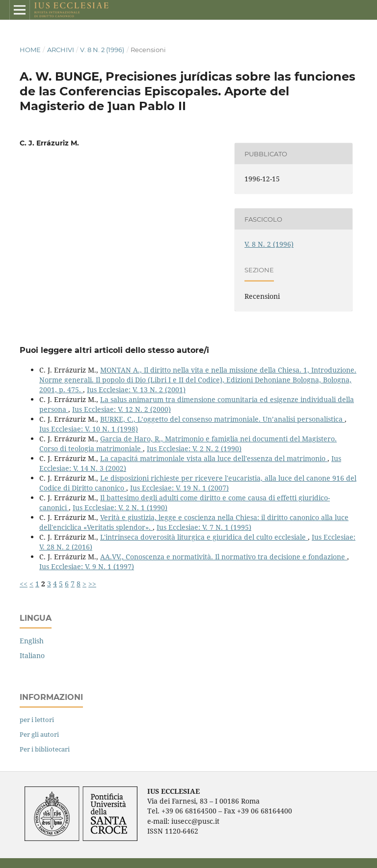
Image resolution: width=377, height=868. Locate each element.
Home (30, 50)
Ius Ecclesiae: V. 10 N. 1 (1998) (89, 429)
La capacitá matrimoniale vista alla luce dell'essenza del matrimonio (214, 458)
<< (24, 584)
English (32, 641)
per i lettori (37, 720)
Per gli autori (39, 734)
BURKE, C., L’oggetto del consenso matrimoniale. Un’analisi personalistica (222, 419)
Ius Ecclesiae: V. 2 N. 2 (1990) (194, 448)
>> (92, 584)
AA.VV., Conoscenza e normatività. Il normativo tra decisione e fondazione (224, 557)
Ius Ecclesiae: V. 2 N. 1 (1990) (120, 507)
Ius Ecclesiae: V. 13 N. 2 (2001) (136, 390)
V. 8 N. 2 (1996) (102, 50)
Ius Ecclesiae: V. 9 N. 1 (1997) (87, 566)
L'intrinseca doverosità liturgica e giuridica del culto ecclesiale (204, 537)
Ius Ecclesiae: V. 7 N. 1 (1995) (204, 527)
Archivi (61, 50)
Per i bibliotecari (45, 749)
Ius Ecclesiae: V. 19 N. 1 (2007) (179, 488)
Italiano (32, 655)
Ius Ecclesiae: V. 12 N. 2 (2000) (121, 409)
